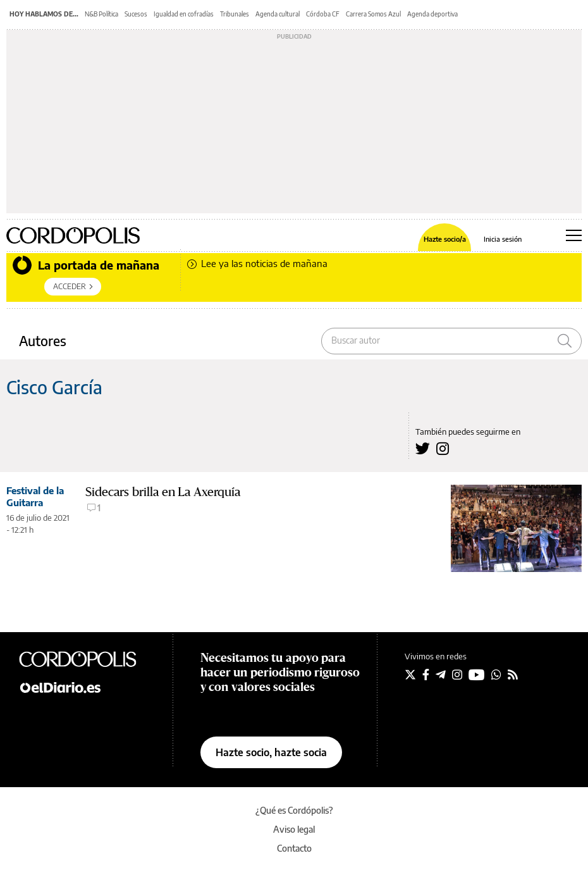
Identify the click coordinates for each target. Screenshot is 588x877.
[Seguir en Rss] (513, 675)
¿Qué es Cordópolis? (294, 810)
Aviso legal (294, 829)
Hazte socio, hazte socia (271, 752)
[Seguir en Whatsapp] (496, 675)
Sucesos (136, 14)
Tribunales (235, 14)
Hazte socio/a (445, 239)
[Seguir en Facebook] (426, 675)
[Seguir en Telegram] (441, 675)
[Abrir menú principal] (574, 235)
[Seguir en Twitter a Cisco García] (423, 448)
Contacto (294, 848)
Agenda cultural (278, 14)
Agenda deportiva (432, 14)
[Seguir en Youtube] (477, 675)
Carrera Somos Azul (373, 14)
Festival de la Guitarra (35, 496)
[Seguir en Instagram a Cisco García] (443, 448)
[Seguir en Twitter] (410, 675)
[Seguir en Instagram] (457, 675)
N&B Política (101, 14)
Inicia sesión (503, 239)
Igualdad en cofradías (184, 14)
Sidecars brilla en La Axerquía (163, 492)
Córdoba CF (323, 14)
